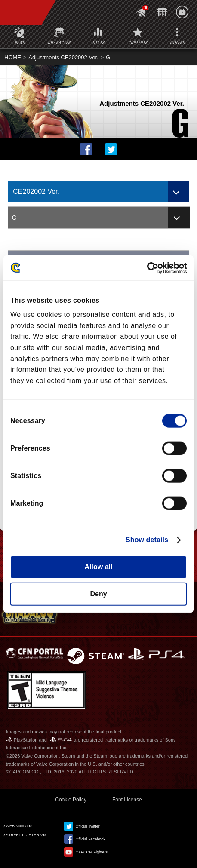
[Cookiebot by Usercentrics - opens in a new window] (149, 268)
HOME (13, 57)
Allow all (99, 567)
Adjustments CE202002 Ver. (63, 57)
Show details (147, 540)
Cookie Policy (71, 800)
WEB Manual (17, 826)
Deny (98, 593)
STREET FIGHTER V (25, 835)
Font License (127, 800)
